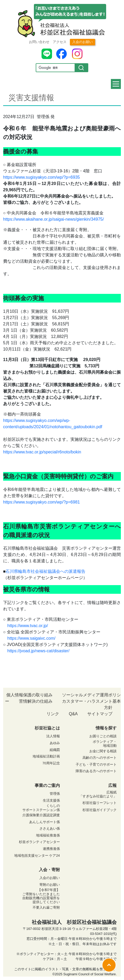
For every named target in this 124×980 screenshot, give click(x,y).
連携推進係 (51, 849)
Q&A (73, 714)
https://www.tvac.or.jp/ (28, 626)
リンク (53, 714)
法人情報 (53, 736)
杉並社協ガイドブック (100, 810)
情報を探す (106, 728)
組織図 (55, 750)
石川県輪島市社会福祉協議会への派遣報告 (45, 571)
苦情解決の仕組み (36, 701)
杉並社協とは (47, 728)
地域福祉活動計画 (46, 756)
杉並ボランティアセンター (39, 842)
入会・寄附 (49, 870)
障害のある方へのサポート (96, 771)
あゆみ (55, 743)
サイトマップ (100, 714)
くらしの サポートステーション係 (41, 808)
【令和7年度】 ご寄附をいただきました (41, 892)
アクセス (60, 42)
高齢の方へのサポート (100, 758)
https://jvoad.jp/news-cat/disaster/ (38, 651)
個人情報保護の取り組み (29, 695)
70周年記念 (51, 763)
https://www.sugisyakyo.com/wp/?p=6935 (42, 177)
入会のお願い (82, 42)
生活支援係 (51, 800)
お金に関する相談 (103, 751)
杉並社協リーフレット (100, 803)
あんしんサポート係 (45, 822)
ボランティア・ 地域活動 (105, 744)
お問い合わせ (39, 42)
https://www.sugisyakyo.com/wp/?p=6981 (42, 502)
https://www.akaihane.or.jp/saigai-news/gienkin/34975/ (53, 219)
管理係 (55, 794)
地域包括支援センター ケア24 (37, 855)
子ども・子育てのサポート (96, 764)
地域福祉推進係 (48, 835)
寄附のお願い (50, 885)
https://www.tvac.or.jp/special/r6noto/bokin (42, 452)
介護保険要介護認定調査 (41, 815)
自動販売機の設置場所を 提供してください (41, 900)
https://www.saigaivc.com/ (31, 638)
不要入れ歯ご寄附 (46, 907)
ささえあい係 (50, 828)
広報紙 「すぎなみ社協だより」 (98, 794)
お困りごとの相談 (103, 736)
